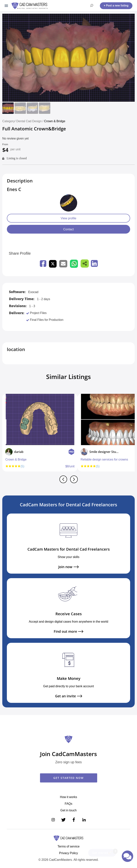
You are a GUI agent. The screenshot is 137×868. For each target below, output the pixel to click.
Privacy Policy (68, 853)
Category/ (9, 121)
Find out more (68, 631)
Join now (68, 567)
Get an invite (69, 696)
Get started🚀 (104, 852)
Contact (68, 229)
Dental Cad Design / (30, 121)
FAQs (68, 804)
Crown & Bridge (55, 121)
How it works (69, 797)
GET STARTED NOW (68, 778)
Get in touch (68, 810)
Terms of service (69, 846)
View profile (69, 218)
